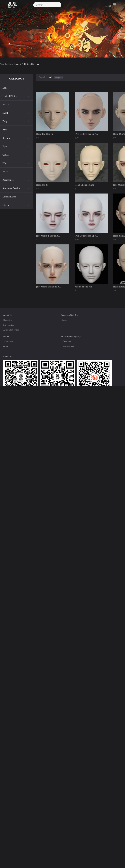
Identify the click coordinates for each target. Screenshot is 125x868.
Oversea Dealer (67, 346)
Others (6, 205)
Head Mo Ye (42, 185)
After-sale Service (11, 330)
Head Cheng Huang (84, 185)
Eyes (5, 146)
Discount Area (9, 197)
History (64, 320)
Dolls (5, 88)
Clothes (6, 155)
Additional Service (31, 64)
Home (17, 64)
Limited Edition (10, 96)
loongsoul (59, 77)
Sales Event (8, 341)
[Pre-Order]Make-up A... (49, 287)
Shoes (5, 172)
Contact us (8, 320)
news (6, 346)
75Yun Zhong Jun (84, 287)
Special (6, 105)
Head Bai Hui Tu (45, 134)
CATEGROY (17, 79)
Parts (5, 130)
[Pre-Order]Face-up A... (87, 134)
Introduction (9, 325)
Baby (5, 121)
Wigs (5, 163)
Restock (6, 138)
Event (5, 113)
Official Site (66, 341)
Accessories (8, 180)
